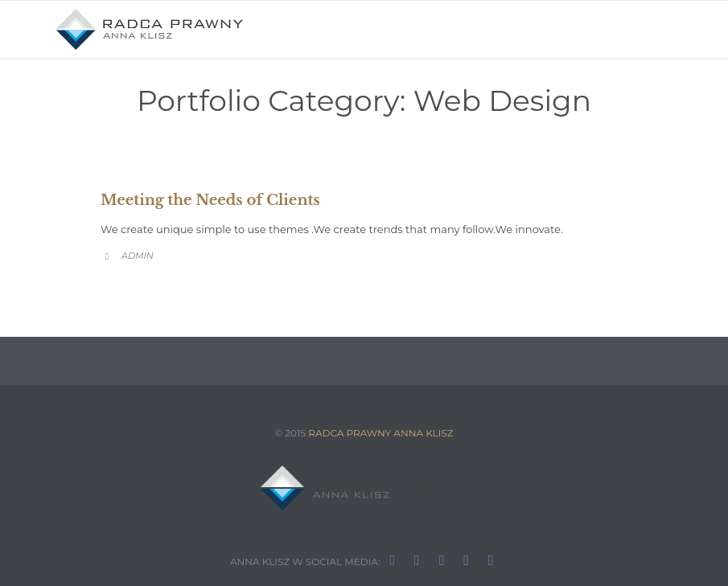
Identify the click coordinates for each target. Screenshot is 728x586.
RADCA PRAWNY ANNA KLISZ (380, 433)
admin (138, 256)
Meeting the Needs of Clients (210, 200)
